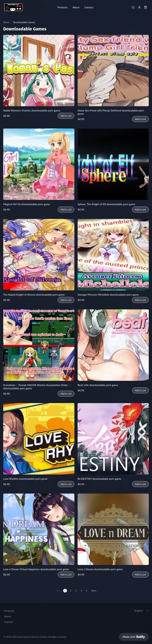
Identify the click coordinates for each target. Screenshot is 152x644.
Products (63, 7)
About (76, 7)
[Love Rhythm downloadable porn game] (39, 439)
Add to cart (66, 116)
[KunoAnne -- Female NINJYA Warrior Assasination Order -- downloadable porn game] (39, 345)
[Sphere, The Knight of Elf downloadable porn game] (113, 164)
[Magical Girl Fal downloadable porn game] (39, 164)
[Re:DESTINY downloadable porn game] (113, 439)
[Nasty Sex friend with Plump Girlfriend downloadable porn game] (113, 71)
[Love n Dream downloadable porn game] (113, 529)
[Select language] (142, 609)
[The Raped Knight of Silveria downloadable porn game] (39, 255)
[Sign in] (139, 7)
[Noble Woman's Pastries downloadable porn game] (39, 71)
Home (6, 22)
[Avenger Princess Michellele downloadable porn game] (113, 255)
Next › (94, 591)
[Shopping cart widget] (146, 7)
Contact (89, 7)
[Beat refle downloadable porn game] (113, 345)
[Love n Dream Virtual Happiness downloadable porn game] (39, 529)
